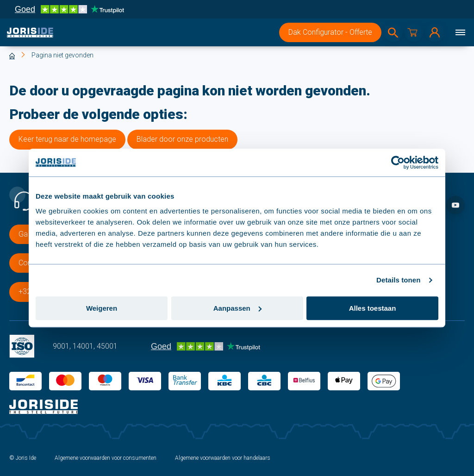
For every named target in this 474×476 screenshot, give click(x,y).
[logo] (30, 32)
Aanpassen (237, 308)
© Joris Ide (23, 458)
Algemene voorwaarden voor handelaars (223, 458)
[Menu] (460, 32)
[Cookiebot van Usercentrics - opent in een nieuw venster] (398, 163)
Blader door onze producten (182, 139)
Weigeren (102, 308)
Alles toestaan (373, 308)
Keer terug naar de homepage (67, 139)
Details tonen (398, 280)
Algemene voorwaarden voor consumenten (106, 458)
